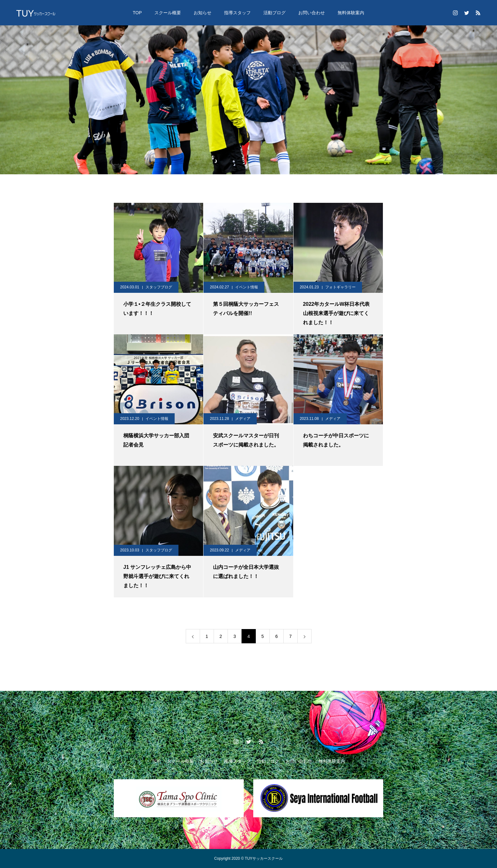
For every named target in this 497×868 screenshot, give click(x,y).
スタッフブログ (159, 287)
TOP (137, 13)
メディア (243, 419)
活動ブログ (274, 13)
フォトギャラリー (340, 287)
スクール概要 (168, 13)
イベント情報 (247, 287)
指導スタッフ (237, 13)
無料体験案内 (351, 13)
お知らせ (203, 13)
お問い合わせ (312, 13)
